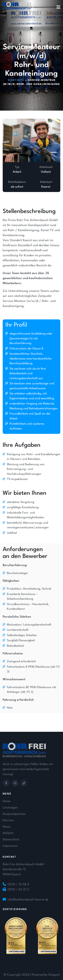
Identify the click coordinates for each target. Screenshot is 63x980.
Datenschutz (11, 840)
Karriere (8, 820)
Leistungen (10, 808)
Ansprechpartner (14, 814)
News (6, 827)
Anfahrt (8, 833)
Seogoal (54, 975)
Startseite (16, 80)
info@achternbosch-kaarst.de (28, 900)
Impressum (10, 846)
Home (7, 801)
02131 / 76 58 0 (18, 885)
